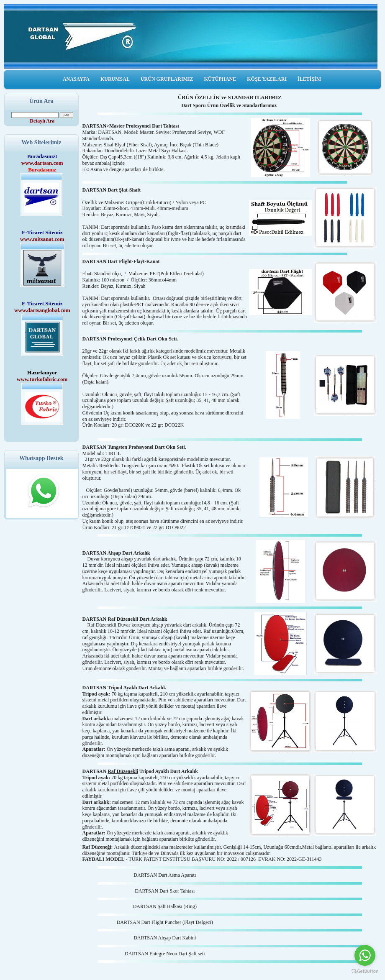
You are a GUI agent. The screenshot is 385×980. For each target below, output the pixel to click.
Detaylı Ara (42, 121)
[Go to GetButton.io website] (365, 971)
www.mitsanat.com (42, 239)
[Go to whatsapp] (365, 955)
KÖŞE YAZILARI (267, 79)
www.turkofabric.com (42, 379)
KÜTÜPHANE (220, 79)
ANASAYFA (76, 79)
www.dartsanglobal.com (42, 310)
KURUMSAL (115, 79)
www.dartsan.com (42, 163)
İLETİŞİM (309, 79)
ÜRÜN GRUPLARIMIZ (167, 79)
